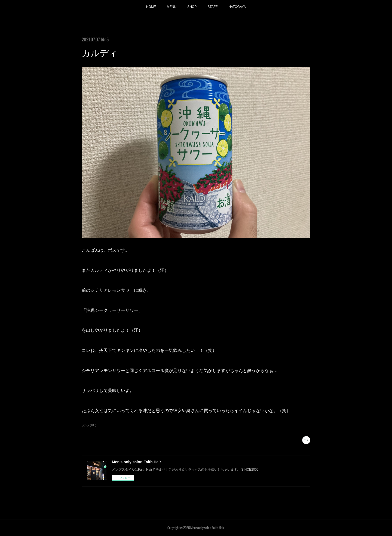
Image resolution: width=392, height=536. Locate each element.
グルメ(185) (89, 425)
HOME (151, 7)
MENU (172, 7)
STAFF (212, 7)
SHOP (192, 7)
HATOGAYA (237, 7)
